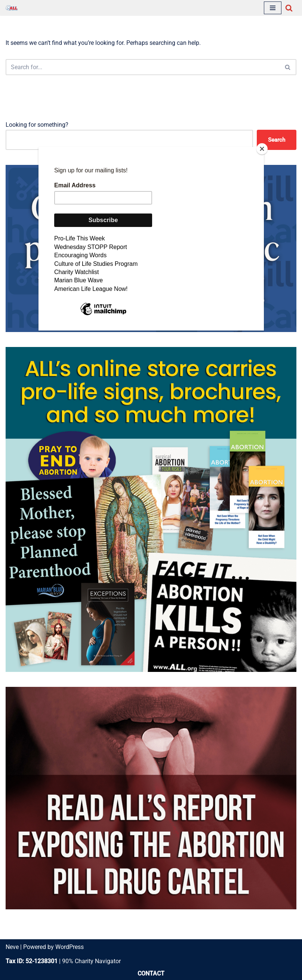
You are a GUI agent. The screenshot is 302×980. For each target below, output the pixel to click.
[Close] (262, 149)
